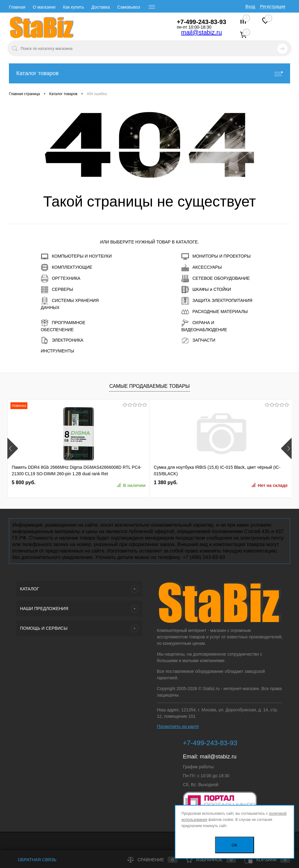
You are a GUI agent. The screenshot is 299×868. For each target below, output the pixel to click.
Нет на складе (175, 485)
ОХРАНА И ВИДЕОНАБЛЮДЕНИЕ (204, 326)
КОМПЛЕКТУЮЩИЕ (67, 267)
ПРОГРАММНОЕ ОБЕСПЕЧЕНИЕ (63, 326)
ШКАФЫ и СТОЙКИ (206, 290)
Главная (17, 7)
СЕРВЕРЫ (57, 290)
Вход (250, 6)
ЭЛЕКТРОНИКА (62, 340)
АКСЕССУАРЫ (202, 267)
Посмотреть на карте (178, 726)
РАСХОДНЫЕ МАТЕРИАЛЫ (215, 312)
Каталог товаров (149, 73)
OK (235, 845)
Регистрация (273, 6)
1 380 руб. (118, 482)
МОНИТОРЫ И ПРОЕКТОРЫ (216, 256)
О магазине (44, 7)
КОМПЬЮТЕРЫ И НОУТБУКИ (76, 256)
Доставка (101, 7)
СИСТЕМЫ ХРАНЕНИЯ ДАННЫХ (70, 303)
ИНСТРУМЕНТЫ (58, 351)
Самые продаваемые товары (149, 386)
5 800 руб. (24, 482)
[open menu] (152, 7)
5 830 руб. (213, 482)
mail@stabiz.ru (202, 32)
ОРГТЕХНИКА (61, 279)
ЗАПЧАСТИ (198, 340)
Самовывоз (129, 7)
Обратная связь (33, 860)
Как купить (74, 7)
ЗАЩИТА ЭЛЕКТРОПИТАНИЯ (217, 301)
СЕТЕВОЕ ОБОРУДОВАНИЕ (216, 279)
